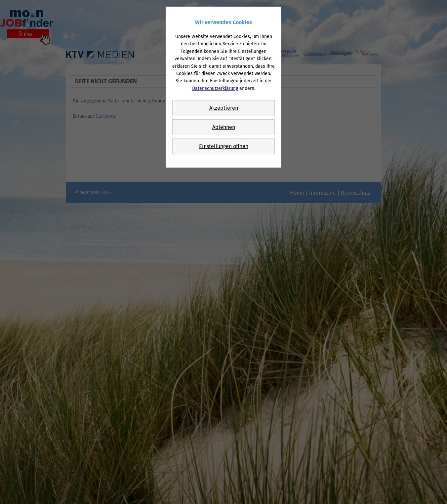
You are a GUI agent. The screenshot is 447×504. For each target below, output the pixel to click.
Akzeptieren (224, 108)
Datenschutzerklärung (215, 88)
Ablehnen (224, 127)
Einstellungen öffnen (224, 146)
